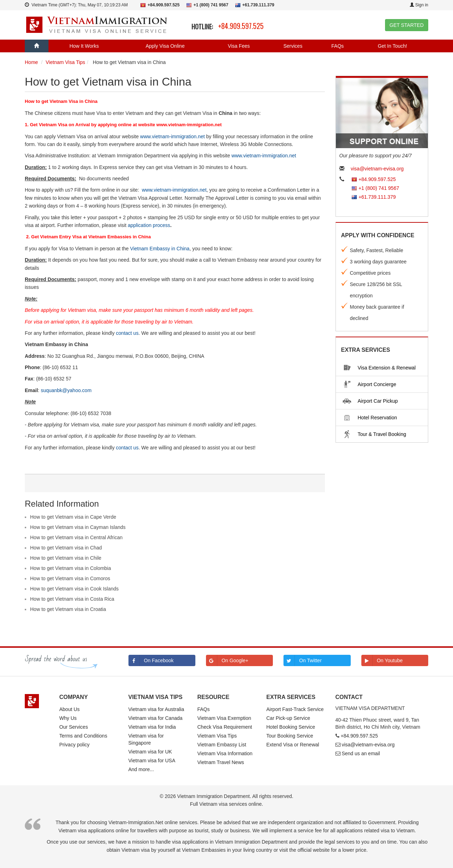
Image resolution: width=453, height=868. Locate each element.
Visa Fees (239, 46)
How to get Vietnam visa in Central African (76, 537)
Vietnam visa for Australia (156, 709)
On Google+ (227, 660)
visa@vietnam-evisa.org (377, 169)
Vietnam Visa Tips (217, 736)
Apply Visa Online (165, 46)
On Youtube (382, 660)
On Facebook (151, 660)
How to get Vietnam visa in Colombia (71, 568)
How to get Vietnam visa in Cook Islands (74, 589)
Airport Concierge (368, 384)
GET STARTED (407, 25)
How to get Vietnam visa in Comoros (70, 578)
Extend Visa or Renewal (293, 745)
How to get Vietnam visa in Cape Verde (73, 517)
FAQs (337, 46)
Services (293, 46)
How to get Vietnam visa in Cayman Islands (78, 527)
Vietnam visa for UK (150, 752)
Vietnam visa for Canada (156, 718)
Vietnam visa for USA (152, 761)
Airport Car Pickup (369, 401)
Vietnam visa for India (152, 727)
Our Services (74, 727)
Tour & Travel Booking (373, 434)
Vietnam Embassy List (222, 745)
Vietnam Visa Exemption (224, 718)
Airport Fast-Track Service (295, 709)
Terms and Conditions (83, 736)
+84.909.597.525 (241, 26)
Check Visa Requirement (225, 727)
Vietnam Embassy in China (160, 249)
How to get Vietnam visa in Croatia (68, 609)
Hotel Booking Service (291, 727)
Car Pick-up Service (288, 718)
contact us (127, 333)
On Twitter (303, 660)
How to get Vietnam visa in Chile (66, 558)
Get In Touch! (392, 46)
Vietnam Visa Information (225, 753)
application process (149, 225)
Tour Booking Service (290, 736)
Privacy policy (75, 745)
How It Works (84, 46)
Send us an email (361, 753)
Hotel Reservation (369, 418)
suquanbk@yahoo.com (66, 390)
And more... (141, 769)
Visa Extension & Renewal (378, 368)
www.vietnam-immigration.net (173, 136)
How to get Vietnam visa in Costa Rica (72, 599)
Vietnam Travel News (221, 762)
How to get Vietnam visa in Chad (66, 548)
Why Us (68, 718)
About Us (70, 709)
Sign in (419, 5)
